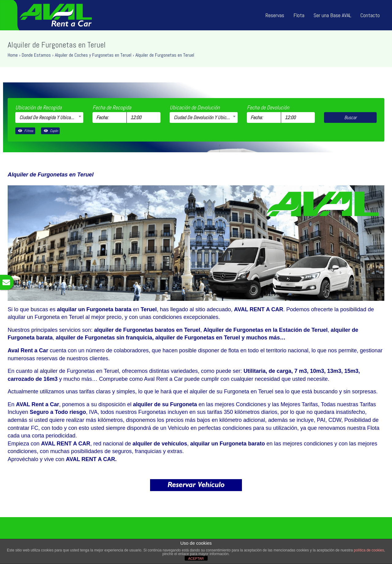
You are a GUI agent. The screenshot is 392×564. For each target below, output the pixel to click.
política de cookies (369, 550)
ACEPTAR (196, 558)
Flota (299, 15)
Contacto (370, 15)
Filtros (25, 131)
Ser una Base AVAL (332, 15)
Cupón (50, 131)
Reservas (275, 15)
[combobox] (49, 117)
